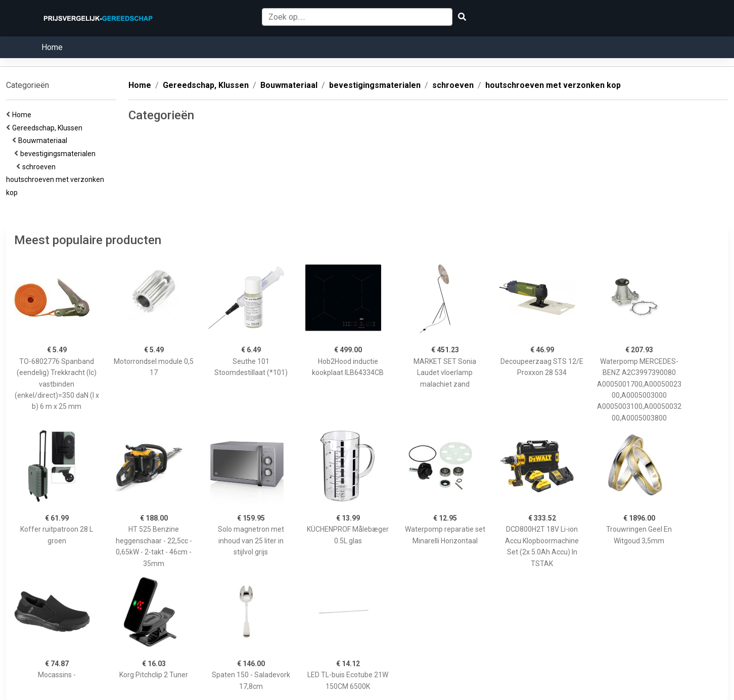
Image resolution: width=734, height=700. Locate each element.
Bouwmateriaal (44, 141)
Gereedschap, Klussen (49, 128)
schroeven (40, 167)
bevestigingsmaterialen (59, 154)
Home (52, 47)
